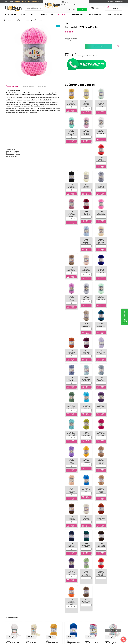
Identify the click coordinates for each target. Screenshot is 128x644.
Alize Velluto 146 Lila (101, 272)
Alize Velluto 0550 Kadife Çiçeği (86, 466)
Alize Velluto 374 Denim (116, 272)
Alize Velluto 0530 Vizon (101, 245)
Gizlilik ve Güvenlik (31, 592)
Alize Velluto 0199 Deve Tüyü (86, 383)
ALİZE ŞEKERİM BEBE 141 (53, 507)
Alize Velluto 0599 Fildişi (116, 382)
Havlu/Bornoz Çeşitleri (12, 586)
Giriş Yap (93, 8)
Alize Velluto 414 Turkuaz (71, 299)
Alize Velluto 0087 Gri (101, 159)
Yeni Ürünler (49, 583)
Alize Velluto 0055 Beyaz (86, 132)
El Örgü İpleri (10, 15)
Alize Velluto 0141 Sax (71, 382)
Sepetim (47, 592)
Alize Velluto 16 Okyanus (116, 299)
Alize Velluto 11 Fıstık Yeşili (101, 326)
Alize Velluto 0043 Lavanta (71, 354)
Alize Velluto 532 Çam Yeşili (101, 299)
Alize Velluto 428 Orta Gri (86, 299)
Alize (23, 15)
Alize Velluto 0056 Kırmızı (101, 132)
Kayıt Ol (99, 8)
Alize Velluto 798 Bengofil (116, 326)
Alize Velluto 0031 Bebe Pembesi (71, 133)
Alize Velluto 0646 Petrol (116, 245)
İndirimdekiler (49, 586)
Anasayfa (48, 580)
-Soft (53, 641)
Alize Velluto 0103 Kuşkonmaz (116, 437)
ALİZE (8, 505)
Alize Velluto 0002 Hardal (71, 103)
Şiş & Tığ (33, 15)
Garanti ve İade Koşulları (32, 589)
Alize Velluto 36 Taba (101, 409)
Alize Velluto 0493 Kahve (101, 382)
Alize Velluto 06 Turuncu (71, 272)
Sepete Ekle (99, 46)
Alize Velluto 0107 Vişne (71, 188)
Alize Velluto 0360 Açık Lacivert (101, 217)
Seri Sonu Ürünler (10, 592)
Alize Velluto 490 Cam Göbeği (86, 326)
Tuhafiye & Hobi (77, 15)
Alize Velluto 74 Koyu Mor (101, 436)
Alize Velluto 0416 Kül (71, 245)
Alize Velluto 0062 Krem (86, 159)
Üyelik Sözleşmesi (30, 583)
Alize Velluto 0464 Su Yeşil (86, 245)
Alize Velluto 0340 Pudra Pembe (86, 217)
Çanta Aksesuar (95, 15)
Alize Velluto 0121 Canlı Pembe (86, 188)
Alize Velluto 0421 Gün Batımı (71, 466)
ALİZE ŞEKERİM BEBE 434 (113, 507)
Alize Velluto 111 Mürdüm (86, 272)
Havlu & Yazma (47, 15)
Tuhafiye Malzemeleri (11, 589)
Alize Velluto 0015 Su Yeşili (101, 104)
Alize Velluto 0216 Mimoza (86, 353)
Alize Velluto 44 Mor (71, 326)
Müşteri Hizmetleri (50, 589)
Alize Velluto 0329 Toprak (71, 216)
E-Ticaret (58, 641)
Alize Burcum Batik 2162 (72, 507)
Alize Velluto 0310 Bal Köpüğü (116, 188)
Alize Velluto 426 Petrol (71, 436)
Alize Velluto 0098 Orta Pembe (116, 160)
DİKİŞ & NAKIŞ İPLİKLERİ (114, 15)
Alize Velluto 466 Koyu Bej (101, 465)
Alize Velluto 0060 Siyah (116, 132)
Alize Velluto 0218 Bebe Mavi (101, 188)
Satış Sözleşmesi (30, 586)
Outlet (63, 15)
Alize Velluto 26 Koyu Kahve (86, 436)
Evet (82, 9)
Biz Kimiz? (68, 580)
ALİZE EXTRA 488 (32, 506)
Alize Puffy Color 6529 (91, 507)
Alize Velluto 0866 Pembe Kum (116, 354)
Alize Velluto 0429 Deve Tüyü (101, 354)
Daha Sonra (71, 9)
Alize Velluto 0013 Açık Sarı (86, 104)
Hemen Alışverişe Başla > (115, 1)
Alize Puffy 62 (11, 506)
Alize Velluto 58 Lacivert (116, 409)
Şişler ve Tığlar (9, 583)
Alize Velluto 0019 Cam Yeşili (116, 104)
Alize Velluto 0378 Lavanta (116, 217)
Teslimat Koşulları (30, 580)
